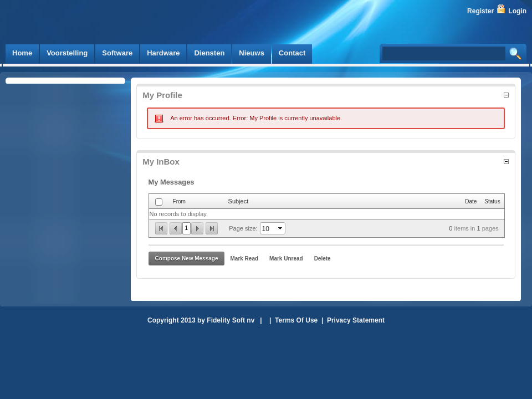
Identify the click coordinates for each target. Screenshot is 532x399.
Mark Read (244, 259)
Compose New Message (187, 259)
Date (471, 201)
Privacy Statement (356, 320)
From (179, 201)
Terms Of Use (296, 320)
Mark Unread (286, 259)
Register (480, 11)
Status (492, 201)
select (281, 228)
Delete (323, 259)
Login (517, 11)
